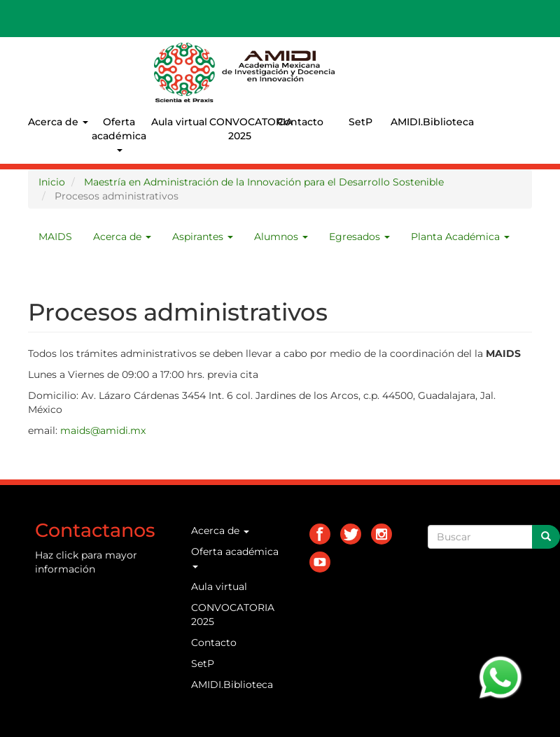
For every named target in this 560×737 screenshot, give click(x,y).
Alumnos (281, 237)
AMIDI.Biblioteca (421, 122)
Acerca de (58, 122)
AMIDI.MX (365, 55)
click (67, 555)
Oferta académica (119, 134)
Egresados (359, 237)
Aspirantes (203, 237)
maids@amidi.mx (103, 430)
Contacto (300, 122)
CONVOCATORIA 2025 (239, 129)
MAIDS (55, 237)
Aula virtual (179, 122)
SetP (360, 122)
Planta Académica (460, 237)
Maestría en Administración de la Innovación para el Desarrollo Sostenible (264, 182)
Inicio (52, 182)
